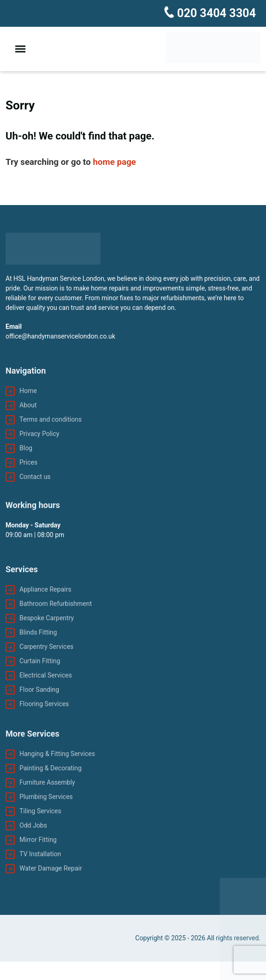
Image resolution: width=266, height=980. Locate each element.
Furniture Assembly (47, 782)
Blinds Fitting (38, 632)
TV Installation (40, 854)
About (28, 405)
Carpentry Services (46, 647)
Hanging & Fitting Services (57, 754)
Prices (28, 462)
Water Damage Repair (51, 868)
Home (28, 391)
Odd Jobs (33, 825)
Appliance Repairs (45, 589)
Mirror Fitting (38, 840)
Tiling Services (40, 811)
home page (114, 162)
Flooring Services (44, 704)
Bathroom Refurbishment (56, 604)
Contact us (35, 477)
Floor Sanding (39, 690)
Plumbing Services (46, 797)
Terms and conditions (51, 419)
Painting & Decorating (50, 768)
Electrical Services (46, 675)
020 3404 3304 (215, 13)
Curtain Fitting (40, 661)
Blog (26, 448)
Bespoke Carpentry (47, 618)
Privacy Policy (39, 434)
